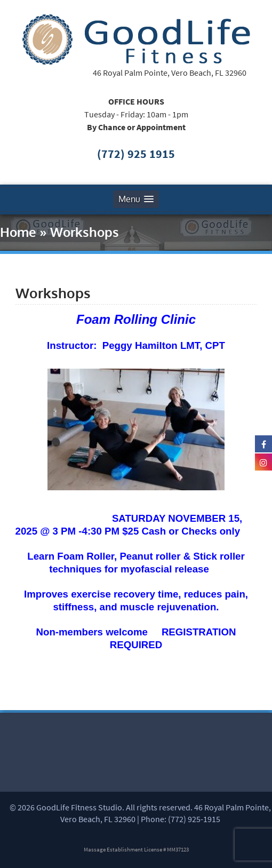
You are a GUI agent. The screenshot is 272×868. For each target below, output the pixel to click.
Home (18, 232)
